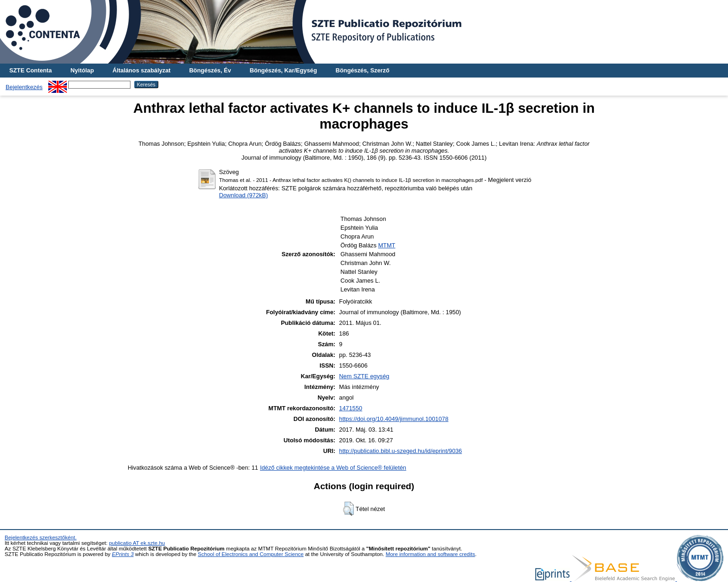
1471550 (351, 408)
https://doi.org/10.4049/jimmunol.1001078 (393, 419)
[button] (348, 509)
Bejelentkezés (24, 87)
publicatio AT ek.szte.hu (137, 543)
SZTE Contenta (31, 70)
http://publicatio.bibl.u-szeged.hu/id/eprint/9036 (400, 451)
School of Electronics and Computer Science (251, 554)
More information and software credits (431, 554)
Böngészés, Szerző (363, 70)
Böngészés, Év (210, 70)
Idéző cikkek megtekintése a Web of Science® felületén (333, 468)
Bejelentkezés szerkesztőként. (41, 537)
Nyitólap (82, 70)
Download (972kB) (244, 195)
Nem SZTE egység (364, 376)
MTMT (387, 245)
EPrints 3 (123, 554)
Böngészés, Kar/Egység (283, 70)
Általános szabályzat (141, 70)
